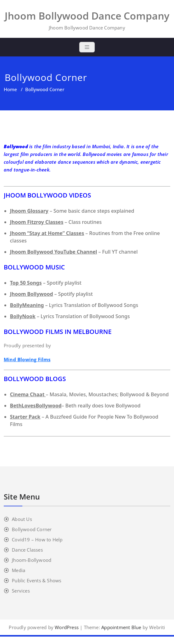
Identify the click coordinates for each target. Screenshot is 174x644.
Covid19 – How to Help (37, 540)
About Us (22, 519)
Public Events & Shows (37, 580)
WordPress (67, 627)
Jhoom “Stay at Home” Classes (47, 233)
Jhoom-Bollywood (32, 560)
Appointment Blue (121, 627)
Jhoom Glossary (29, 211)
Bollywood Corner (32, 529)
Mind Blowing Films (27, 359)
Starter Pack (25, 417)
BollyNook (23, 316)
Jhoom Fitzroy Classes (37, 222)
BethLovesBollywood (36, 406)
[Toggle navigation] (87, 47)
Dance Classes (27, 550)
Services (21, 591)
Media (18, 570)
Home (10, 89)
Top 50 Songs (26, 283)
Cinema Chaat (28, 394)
